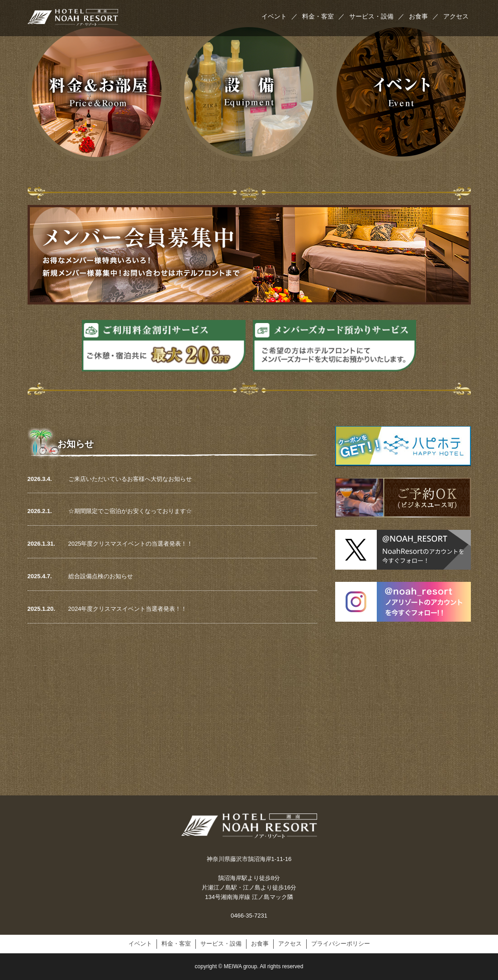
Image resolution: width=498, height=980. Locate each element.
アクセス (456, 16)
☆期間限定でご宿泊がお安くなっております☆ (130, 511)
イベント (280, 16)
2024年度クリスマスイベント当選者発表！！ (128, 609)
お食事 (424, 16)
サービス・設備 (377, 16)
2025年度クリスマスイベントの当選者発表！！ (131, 544)
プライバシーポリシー (341, 944)
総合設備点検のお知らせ (101, 576)
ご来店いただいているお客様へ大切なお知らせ (130, 479)
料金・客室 (323, 16)
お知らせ (76, 444)
